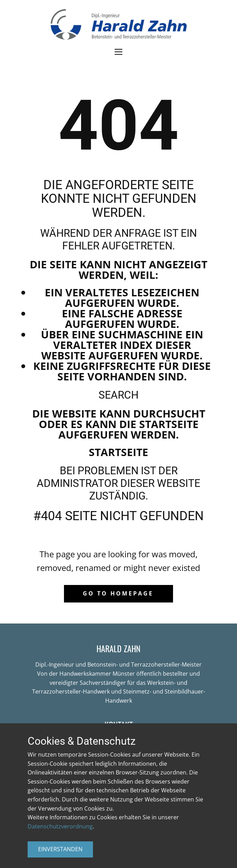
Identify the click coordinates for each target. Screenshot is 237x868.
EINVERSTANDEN (60, 849)
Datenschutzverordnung (60, 826)
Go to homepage (118, 593)
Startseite (118, 452)
